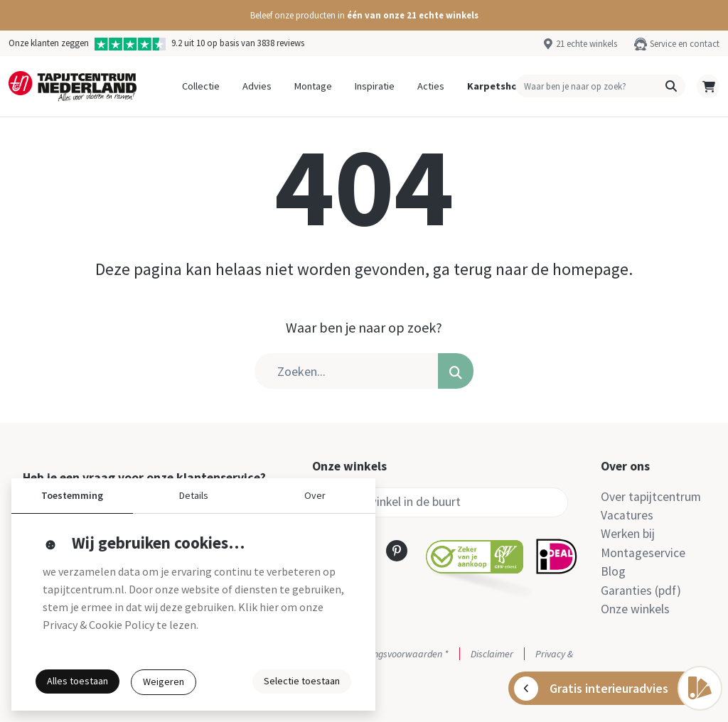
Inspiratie (375, 86)
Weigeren (164, 681)
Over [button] (315, 495)
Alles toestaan (77, 681)
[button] (364, 15)
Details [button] (194, 495)
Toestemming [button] (72, 495)
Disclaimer (492, 654)
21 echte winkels (587, 43)
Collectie (201, 86)
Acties (431, 86)
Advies (257, 86)
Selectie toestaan (302, 681)
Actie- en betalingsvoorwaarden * (380, 654)
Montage (313, 86)
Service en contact (685, 43)
